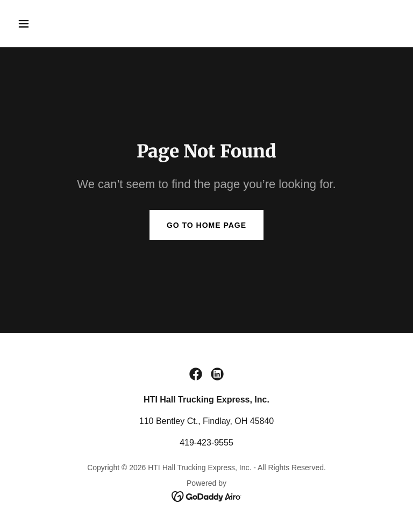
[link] (196, 374)
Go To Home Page (206, 225)
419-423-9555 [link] (206, 443)
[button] (57, 24)
